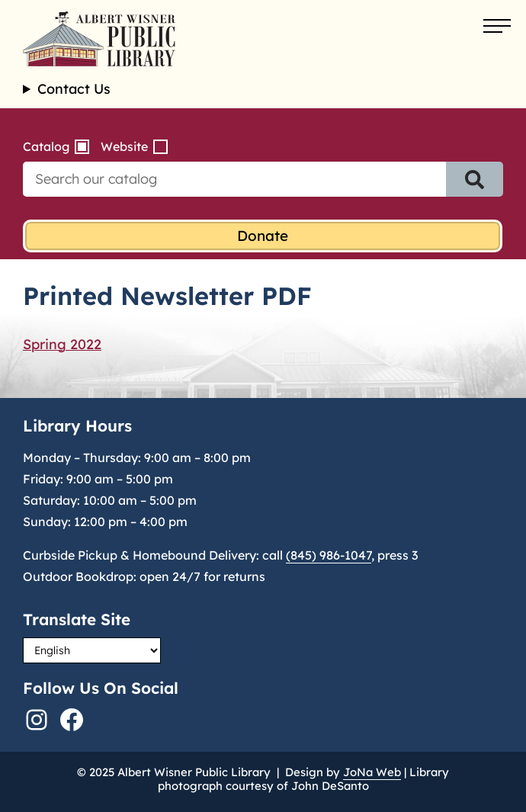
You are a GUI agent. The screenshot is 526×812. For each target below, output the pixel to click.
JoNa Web (372, 772)
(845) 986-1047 (329, 555)
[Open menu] (497, 27)
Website (124, 146)
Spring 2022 (62, 344)
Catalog (46, 146)
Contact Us (74, 89)
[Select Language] (92, 650)
